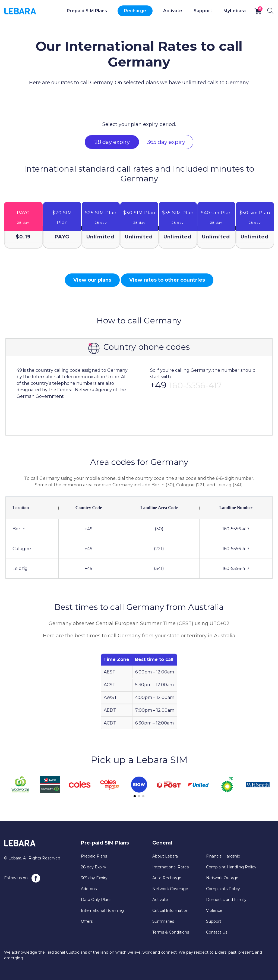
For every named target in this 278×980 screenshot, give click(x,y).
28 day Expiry (94, 867)
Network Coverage (170, 889)
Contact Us (217, 932)
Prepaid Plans (94, 856)
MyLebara (235, 11)
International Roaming (102, 910)
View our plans (92, 280)
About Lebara (165, 856)
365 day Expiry (94, 878)
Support (203, 11)
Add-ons (89, 889)
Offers (87, 921)
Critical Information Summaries (170, 916)
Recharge (135, 11)
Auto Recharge (167, 878)
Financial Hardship (223, 856)
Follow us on (22, 878)
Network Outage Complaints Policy (223, 883)
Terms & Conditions (171, 932)
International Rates (170, 867)
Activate (173, 11)
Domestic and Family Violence (226, 905)
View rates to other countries (167, 280)
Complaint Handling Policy (231, 867)
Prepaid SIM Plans (87, 11)
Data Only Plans (96, 900)
